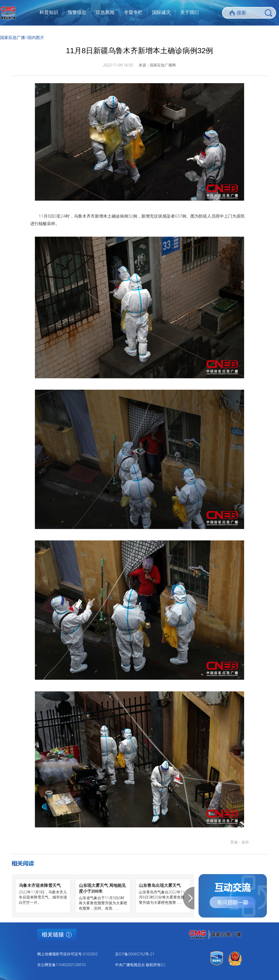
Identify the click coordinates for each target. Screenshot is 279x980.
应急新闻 (105, 12)
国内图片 (36, 37)
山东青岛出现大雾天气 (160, 885)
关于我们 (189, 12)
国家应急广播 (13, 37)
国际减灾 (161, 12)
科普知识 (49, 12)
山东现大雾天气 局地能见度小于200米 (102, 888)
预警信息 (77, 12)
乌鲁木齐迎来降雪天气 (40, 885)
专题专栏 (133, 12)
